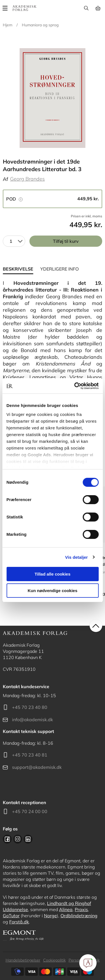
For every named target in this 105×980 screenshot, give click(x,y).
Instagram (18, 839)
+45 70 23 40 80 (30, 707)
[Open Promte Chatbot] (88, 963)
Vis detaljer (77, 557)
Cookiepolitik (54, 960)
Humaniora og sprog (40, 25)
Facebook (7, 839)
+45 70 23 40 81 (30, 755)
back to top (96, 626)
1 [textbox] (11, 241)
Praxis (81, 909)
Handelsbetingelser (23, 960)
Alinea (66, 909)
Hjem (8, 25)
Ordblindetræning (79, 916)
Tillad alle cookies (52, 574)
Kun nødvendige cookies (53, 591)
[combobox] (14, 241)
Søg (86, 8)
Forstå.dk (19, 922)
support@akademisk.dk (37, 767)
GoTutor (11, 916)
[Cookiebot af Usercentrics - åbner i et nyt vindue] (75, 386)
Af (5, 179)
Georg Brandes (27, 179)
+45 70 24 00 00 (30, 811)
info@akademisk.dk (32, 720)
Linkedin (28, 839)
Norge (50, 916)
